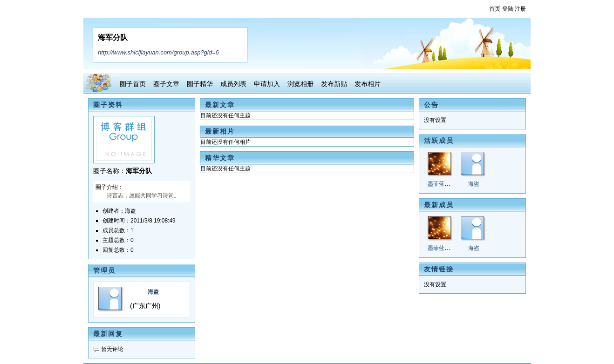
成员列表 (233, 84)
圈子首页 (133, 84)
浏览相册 (300, 84)
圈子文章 (166, 84)
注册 (520, 9)
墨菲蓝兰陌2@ (446, 184)
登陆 (508, 9)
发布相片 (368, 84)
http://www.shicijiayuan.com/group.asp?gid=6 (158, 52)
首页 (495, 9)
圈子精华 (200, 84)
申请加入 (267, 84)
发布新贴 (334, 84)
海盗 (153, 292)
